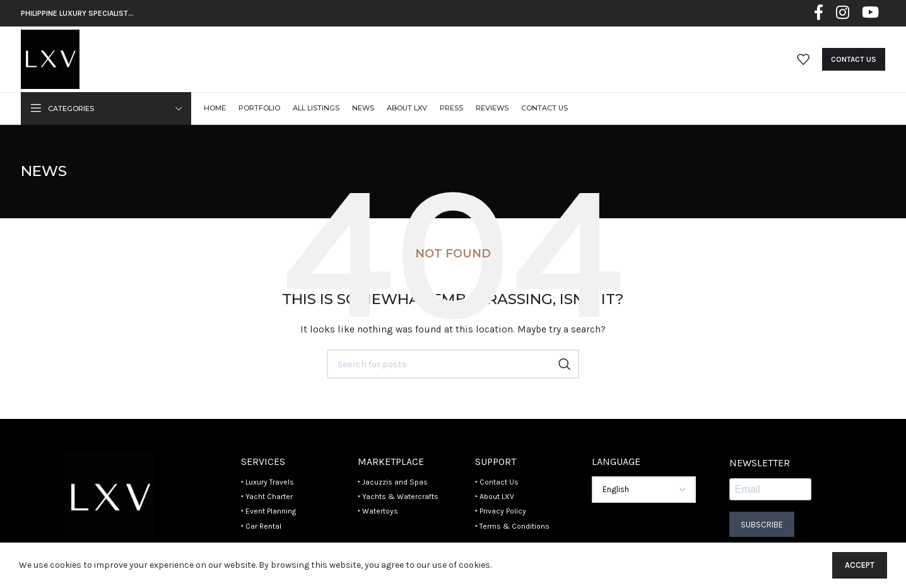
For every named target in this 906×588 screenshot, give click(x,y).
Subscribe (762, 525)
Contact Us (854, 59)
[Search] (453, 364)
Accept (860, 565)
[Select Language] (644, 490)
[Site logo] (50, 58)
